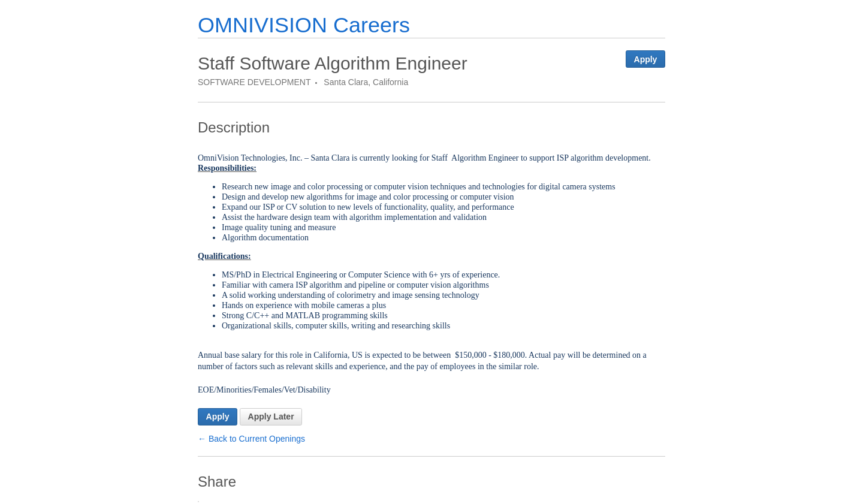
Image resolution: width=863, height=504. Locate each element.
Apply (646, 59)
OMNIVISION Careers (304, 25)
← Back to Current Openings (251, 439)
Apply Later (271, 417)
